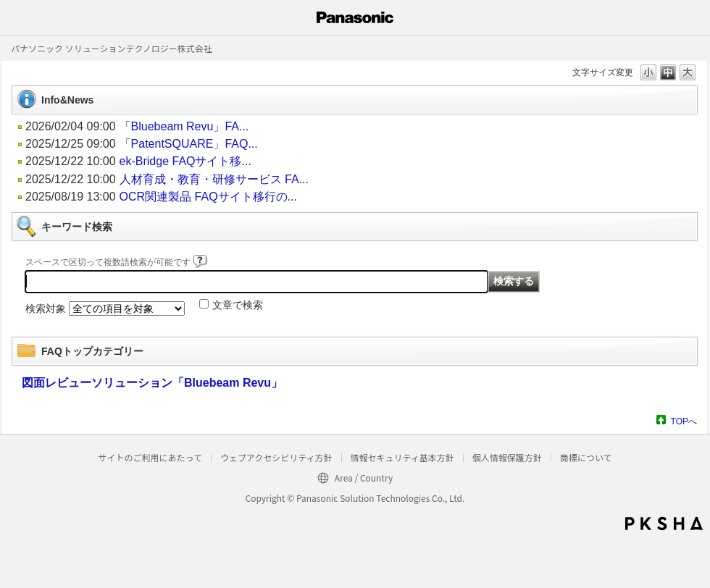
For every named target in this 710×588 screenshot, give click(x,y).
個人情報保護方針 (507, 457)
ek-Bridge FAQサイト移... (185, 161)
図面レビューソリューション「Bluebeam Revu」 (152, 383)
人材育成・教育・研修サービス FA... (214, 179)
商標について (586, 457)
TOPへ (684, 421)
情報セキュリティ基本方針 (402, 457)
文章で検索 (238, 305)
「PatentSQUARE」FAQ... (189, 144)
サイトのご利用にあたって (150, 457)
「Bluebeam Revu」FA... (184, 126)
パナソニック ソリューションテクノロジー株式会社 (112, 48)
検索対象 (46, 308)
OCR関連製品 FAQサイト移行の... (208, 197)
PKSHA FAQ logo (664, 524)
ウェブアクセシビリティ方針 (276, 457)
